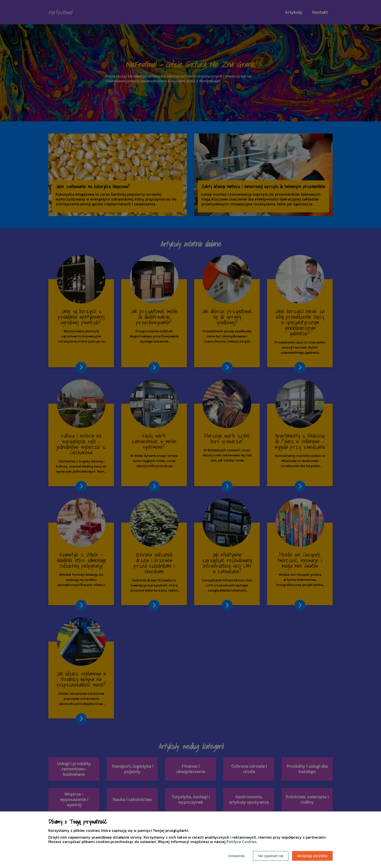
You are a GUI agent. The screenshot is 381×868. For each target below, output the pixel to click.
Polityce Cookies (241, 842)
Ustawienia (236, 856)
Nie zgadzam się (271, 856)
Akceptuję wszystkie (312, 856)
